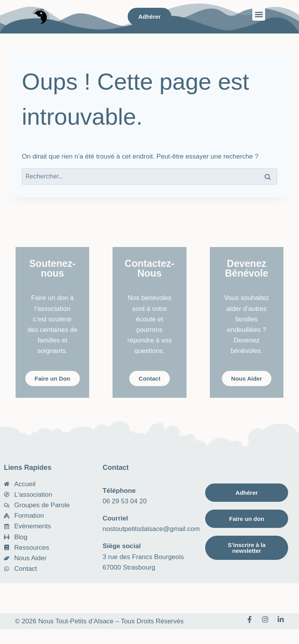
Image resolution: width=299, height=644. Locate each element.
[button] (259, 14)
